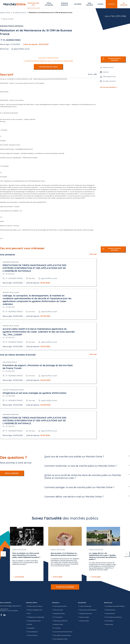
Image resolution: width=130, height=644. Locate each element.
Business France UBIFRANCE (12, 26)
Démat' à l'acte (57, 624)
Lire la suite (18, 577)
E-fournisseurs (57, 617)
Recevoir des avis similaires (114, 59)
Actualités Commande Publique (114, 606)
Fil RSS (29, 624)
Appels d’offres (5, 13)
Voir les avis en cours (48, 67)
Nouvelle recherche (19, 13)
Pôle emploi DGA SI (10, 362)
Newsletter (30, 628)
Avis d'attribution (32, 632)
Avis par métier (84, 621)
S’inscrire (112, 4)
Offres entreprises (49, 4)
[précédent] (3, 554)
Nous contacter (12, 473)
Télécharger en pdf (109, 77)
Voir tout (93, 254)
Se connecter (124, 4)
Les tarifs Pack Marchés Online (62, 632)
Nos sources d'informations (87, 610)
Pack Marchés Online (59, 606)
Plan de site (108, 624)
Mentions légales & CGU (34, 610)
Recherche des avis (85, 613)
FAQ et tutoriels (110, 610)
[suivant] (127, 554)
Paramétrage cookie (33, 621)
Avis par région (84, 617)
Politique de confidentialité (35, 617)
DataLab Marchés (58, 613)
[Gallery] (65, 554)
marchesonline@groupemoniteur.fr (11, 606)
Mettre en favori (108, 67)
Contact (100, 4)
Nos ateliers (109, 621)
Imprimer (106, 72)
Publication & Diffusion (60, 621)
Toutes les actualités (65, 587)
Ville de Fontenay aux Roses (13, 390)
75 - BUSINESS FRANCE (12, 40)
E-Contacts (56, 628)
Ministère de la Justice (11, 292)
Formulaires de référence (113, 617)
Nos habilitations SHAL (60, 639)
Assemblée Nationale (11, 262)
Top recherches (32, 635)
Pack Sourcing (57, 610)
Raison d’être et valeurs (34, 606)
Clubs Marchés (109, 613)
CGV (28, 613)
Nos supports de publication (61, 635)
